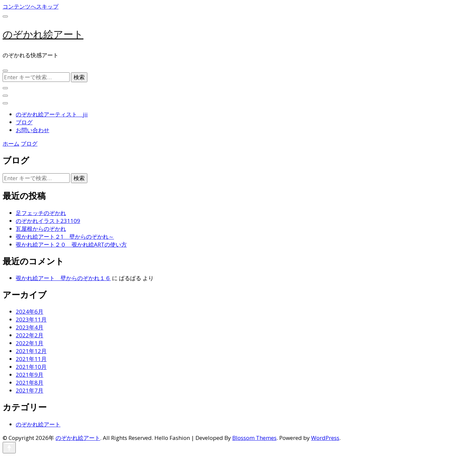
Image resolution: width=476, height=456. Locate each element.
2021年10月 (31, 367)
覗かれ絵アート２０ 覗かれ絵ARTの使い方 (71, 244)
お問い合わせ (33, 130)
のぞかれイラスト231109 (48, 221)
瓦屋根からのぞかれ (41, 229)
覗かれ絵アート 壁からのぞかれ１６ (63, 278)
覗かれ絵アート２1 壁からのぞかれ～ (65, 237)
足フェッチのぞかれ (41, 213)
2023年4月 (30, 327)
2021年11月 (31, 359)
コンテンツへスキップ (31, 6)
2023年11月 (31, 319)
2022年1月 (30, 343)
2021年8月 (30, 383)
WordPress (325, 438)
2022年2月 (30, 335)
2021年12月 (31, 351)
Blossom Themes (254, 438)
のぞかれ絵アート (43, 34)
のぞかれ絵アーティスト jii (52, 114)
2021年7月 (30, 390)
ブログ (24, 122)
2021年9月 (30, 375)
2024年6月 (30, 312)
